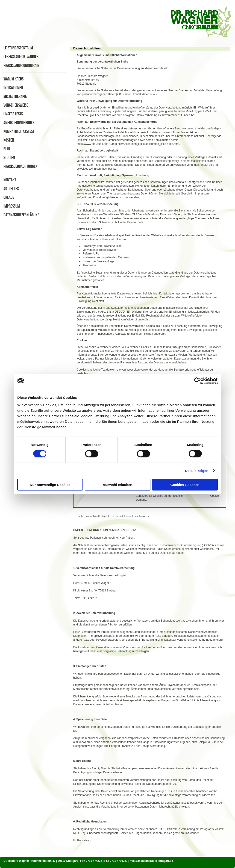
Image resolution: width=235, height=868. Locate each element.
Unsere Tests (13, 114)
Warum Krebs (13, 79)
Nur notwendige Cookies (50, 484)
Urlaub (9, 197)
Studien (9, 158)
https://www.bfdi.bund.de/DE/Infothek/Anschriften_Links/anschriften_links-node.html (128, 144)
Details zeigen (197, 471)
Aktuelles (11, 189)
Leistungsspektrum (18, 48)
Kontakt (10, 180)
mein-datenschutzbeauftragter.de (133, 516)
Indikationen (13, 88)
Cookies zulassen (185, 484)
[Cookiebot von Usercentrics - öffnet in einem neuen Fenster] (198, 381)
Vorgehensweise (16, 105)
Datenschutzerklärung (21, 215)
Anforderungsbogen (19, 123)
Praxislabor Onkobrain (21, 66)
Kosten (9, 140)
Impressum (12, 206)
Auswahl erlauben (117, 484)
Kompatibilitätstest (19, 131)
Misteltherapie (15, 97)
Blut (7, 149)
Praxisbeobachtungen (21, 166)
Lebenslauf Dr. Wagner (21, 57)
